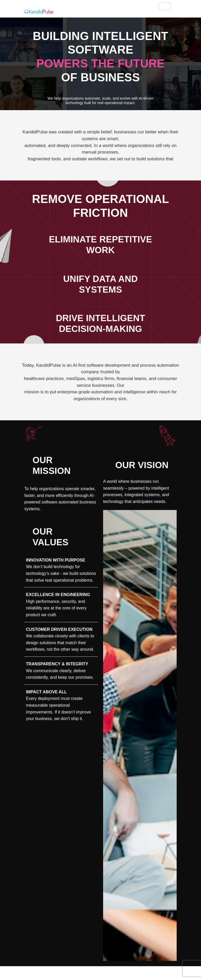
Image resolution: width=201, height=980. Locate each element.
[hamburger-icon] (165, 6)
